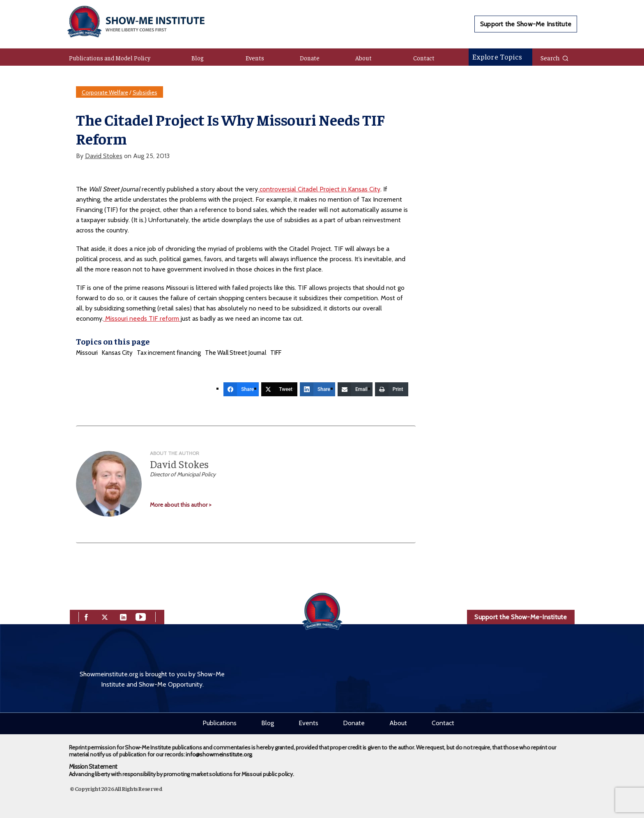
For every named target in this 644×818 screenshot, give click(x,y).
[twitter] (105, 616)
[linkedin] (123, 616)
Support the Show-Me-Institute (521, 617)
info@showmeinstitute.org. (219, 754)
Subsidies (145, 92)
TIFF (276, 353)
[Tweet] (279, 389)
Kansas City (117, 353)
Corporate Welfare (105, 92)
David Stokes (104, 156)
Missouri (87, 353)
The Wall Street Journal (236, 353)
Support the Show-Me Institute (526, 24)
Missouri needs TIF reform (142, 318)
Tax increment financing (169, 353)
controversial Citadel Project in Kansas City (319, 189)
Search (555, 57)
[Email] (355, 389)
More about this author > (181, 505)
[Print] (392, 389)
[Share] (241, 389)
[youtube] (141, 616)
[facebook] (86, 616)
